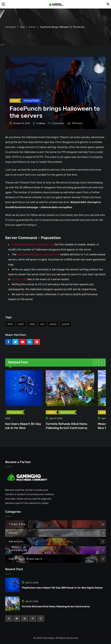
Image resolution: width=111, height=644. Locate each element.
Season (53, 324)
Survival (65, 324)
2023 (10, 324)
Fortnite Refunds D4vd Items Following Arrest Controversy (56, 607)
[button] (96, 363)
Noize (42, 123)
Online (32, 324)
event (21, 324)
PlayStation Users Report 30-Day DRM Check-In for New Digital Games (62, 588)
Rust (42, 324)
